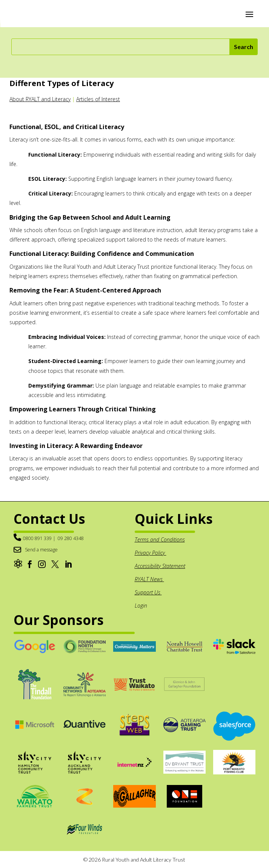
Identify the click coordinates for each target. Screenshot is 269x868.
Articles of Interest (98, 99)
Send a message (41, 550)
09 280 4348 (71, 538)
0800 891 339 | (39, 538)
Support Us (148, 592)
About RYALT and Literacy (40, 99)
